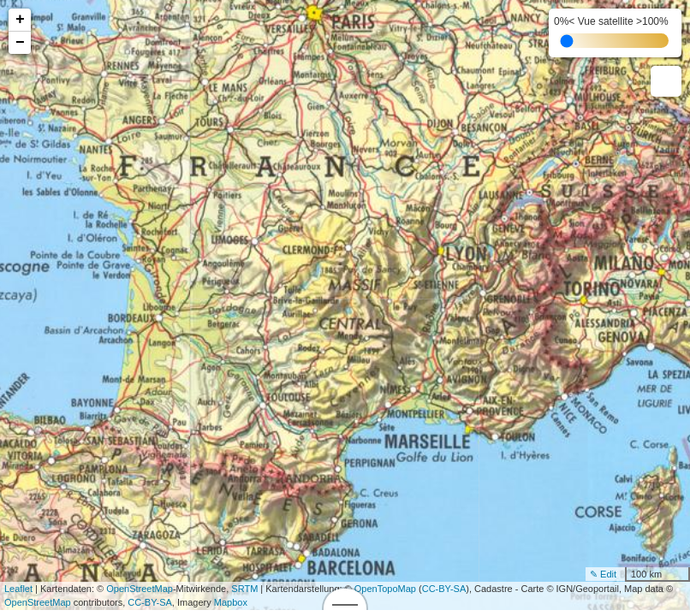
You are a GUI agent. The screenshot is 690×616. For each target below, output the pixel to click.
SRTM (244, 589)
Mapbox (231, 602)
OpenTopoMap (385, 589)
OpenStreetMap (140, 589)
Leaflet (18, 589)
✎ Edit (603, 574)
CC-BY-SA (444, 589)
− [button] (20, 43)
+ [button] (20, 20)
